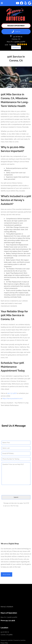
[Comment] (16, 474)
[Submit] (16, 497)
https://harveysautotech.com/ (13, 398)
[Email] (16, 454)
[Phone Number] (16, 459)
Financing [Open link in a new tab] (16, 47)
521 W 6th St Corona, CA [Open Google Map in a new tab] (16, 38)
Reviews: (16, 44)
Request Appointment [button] (16, 26)
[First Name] (16, 443)
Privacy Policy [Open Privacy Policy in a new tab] (4, 643)
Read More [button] (7, 574)
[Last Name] (16, 448)
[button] (18, 3)
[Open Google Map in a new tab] (16, 633)
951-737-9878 (12, 393)
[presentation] (16, 490)
